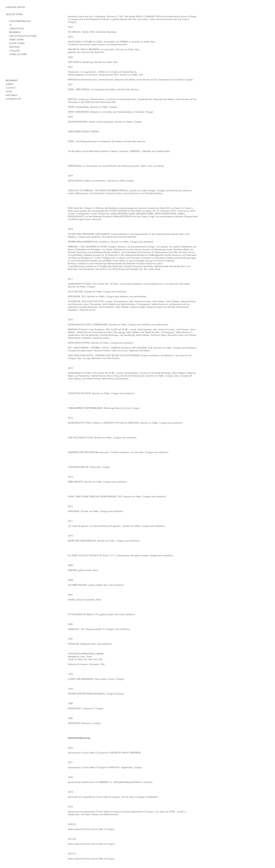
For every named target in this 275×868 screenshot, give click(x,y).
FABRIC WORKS (16, 40)
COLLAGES (14, 51)
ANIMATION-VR (16, 29)
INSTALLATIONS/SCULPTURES (23, 36)
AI (10, 25)
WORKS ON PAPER (18, 54)
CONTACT (11, 88)
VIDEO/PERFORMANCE (20, 21)
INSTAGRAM (11, 95)
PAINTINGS (14, 47)
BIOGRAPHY (12, 80)
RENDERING (15, 32)
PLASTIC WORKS (17, 43)
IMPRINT (10, 84)
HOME (9, 92)
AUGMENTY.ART (13, 99)
